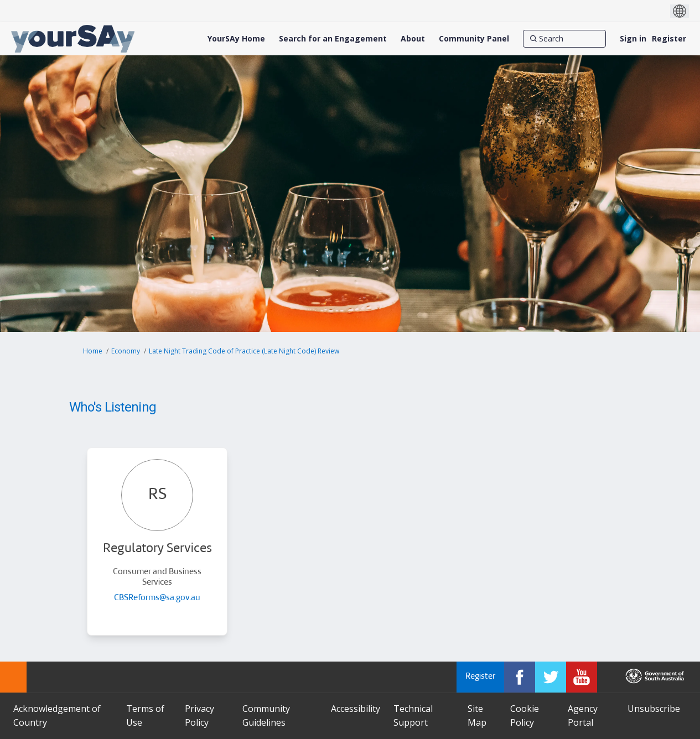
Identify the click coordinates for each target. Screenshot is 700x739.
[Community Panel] (474, 39)
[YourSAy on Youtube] (582, 677)
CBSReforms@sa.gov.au (157, 598)
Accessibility (356, 709)
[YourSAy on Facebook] (520, 677)
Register (669, 38)
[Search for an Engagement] (333, 39)
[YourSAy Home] (236, 39)
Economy (126, 351)
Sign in (633, 38)
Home (93, 351)
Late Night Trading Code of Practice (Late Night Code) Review (244, 351)
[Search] (564, 39)
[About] (413, 39)
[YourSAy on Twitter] (551, 677)
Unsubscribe (654, 709)
